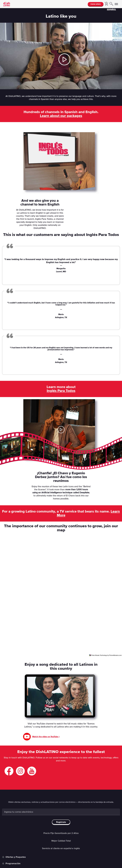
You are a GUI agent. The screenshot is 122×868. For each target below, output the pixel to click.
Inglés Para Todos (61, 391)
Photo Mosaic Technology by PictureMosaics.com (106, 655)
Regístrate (61, 822)
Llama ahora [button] (96, 4)
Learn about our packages (61, 116)
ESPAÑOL (111, 10)
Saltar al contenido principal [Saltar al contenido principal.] (0, 0)
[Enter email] (61, 812)
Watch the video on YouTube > (46, 737)
